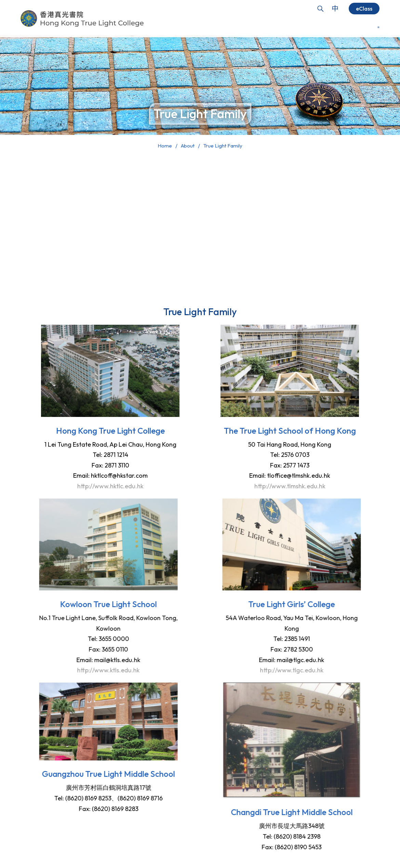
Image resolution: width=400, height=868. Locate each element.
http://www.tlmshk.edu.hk (301, 486)
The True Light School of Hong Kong (301, 431)
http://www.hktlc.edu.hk (99, 486)
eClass (364, 9)
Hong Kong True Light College (99, 431)
